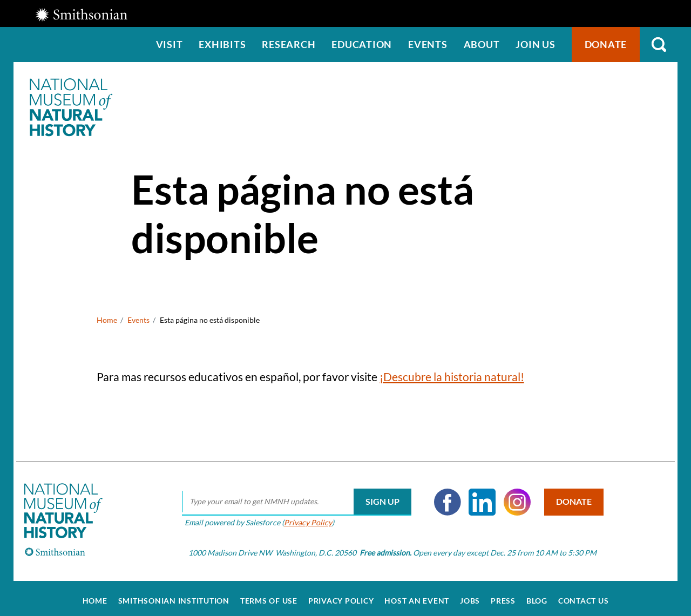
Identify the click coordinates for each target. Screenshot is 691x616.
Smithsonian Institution (174, 595)
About (482, 44)
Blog (537, 595)
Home (107, 320)
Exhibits (222, 44)
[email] (293, 497)
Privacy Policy (304, 517)
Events (428, 44)
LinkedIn (479, 497)
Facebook (444, 497)
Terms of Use (269, 595)
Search (659, 45)
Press (503, 595)
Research (289, 44)
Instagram (513, 497)
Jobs (470, 595)
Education (362, 44)
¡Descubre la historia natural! (452, 377)
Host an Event (417, 595)
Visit (170, 44)
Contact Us (584, 595)
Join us (535, 44)
